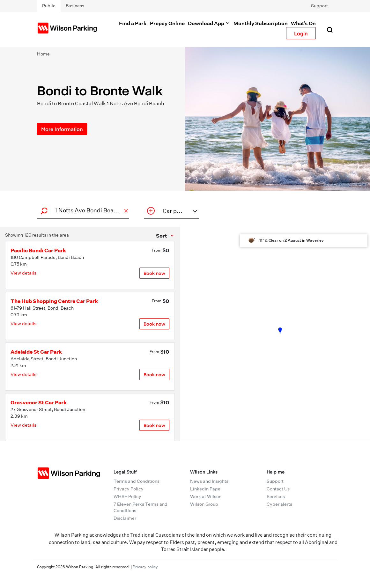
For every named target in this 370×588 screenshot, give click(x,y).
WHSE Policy (127, 496)
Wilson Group (204, 504)
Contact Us (278, 489)
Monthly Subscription (261, 23)
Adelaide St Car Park (36, 352)
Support (319, 6)
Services (276, 496)
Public (49, 6)
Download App (209, 23)
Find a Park (133, 23)
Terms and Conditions (137, 481)
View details (23, 273)
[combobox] (82, 210)
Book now (154, 273)
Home (43, 54)
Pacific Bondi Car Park (38, 250)
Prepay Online (167, 23)
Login (301, 33)
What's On (303, 23)
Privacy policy (145, 567)
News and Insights (209, 481)
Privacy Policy (129, 489)
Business (75, 6)
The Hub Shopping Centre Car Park (54, 301)
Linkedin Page (205, 489)
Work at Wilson (206, 496)
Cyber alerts (279, 504)
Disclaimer (125, 518)
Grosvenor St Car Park (39, 402)
